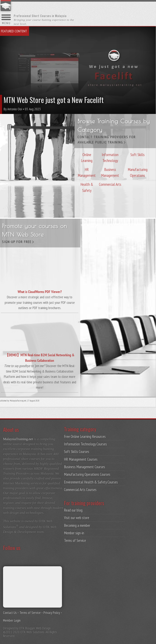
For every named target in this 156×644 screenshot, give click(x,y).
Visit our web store (77, 518)
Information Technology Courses (85, 444)
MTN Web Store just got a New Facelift (54, 100)
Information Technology (110, 157)
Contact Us (10, 613)
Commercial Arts (110, 183)
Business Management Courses (84, 467)
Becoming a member (77, 525)
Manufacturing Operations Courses (87, 474)
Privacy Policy (52, 613)
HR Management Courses (81, 459)
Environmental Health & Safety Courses (91, 482)
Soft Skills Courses (77, 452)
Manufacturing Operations (138, 172)
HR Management (87, 172)
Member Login (12, 620)
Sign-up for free (17, 242)
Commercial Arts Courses (80, 490)
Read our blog (73, 510)
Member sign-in (74, 533)
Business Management (110, 172)
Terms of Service (75, 540)
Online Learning (87, 157)
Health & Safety (87, 186)
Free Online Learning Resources (85, 436)
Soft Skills (138, 154)
